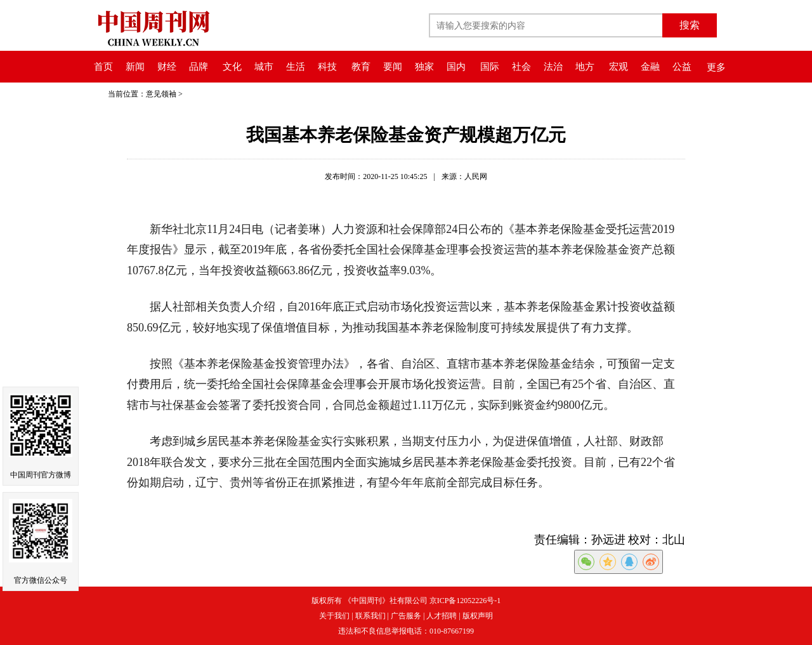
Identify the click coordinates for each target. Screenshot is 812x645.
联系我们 (370, 616)
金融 (650, 67)
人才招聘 (442, 616)
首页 (103, 67)
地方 (585, 67)
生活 (296, 67)
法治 (553, 67)
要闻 (393, 67)
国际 (490, 67)
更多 (716, 67)
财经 (167, 67)
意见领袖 (161, 94)
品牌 (199, 67)
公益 (682, 67)
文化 (232, 67)
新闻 (135, 67)
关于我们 (334, 616)
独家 (424, 67)
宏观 (619, 67)
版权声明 (478, 616)
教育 (361, 67)
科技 (327, 67)
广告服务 (406, 616)
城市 (264, 67)
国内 (456, 67)
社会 (521, 67)
